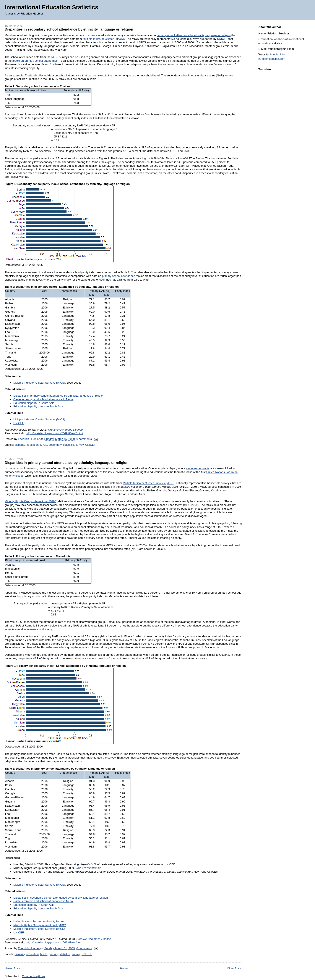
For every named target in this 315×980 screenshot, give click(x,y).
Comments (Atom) (33, 976)
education (32, 445)
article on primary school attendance (35, 61)
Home (124, 968)
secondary (55, 445)
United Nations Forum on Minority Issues (39, 921)
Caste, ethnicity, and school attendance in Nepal (43, 399)
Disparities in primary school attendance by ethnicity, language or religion (59, 396)
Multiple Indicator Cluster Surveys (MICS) (39, 383)
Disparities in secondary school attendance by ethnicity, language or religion (69, 29)
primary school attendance (119, 276)
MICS (44, 445)
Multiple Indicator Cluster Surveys (104, 39)
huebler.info (277, 54)
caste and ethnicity (198, 468)
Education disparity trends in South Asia (38, 406)
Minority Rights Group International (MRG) (31, 501)
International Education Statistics (52, 7)
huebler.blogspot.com (272, 59)
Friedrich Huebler (29, 439)
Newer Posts (13, 968)
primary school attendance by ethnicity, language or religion (194, 35)
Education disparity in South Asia (34, 403)
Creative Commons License (65, 430)
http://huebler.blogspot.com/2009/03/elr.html (54, 942)
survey (80, 445)
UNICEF (222, 39)
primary (53, 954)
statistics (69, 445)
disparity (20, 445)
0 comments (84, 439)
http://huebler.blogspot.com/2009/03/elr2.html (55, 433)
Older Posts (234, 968)
